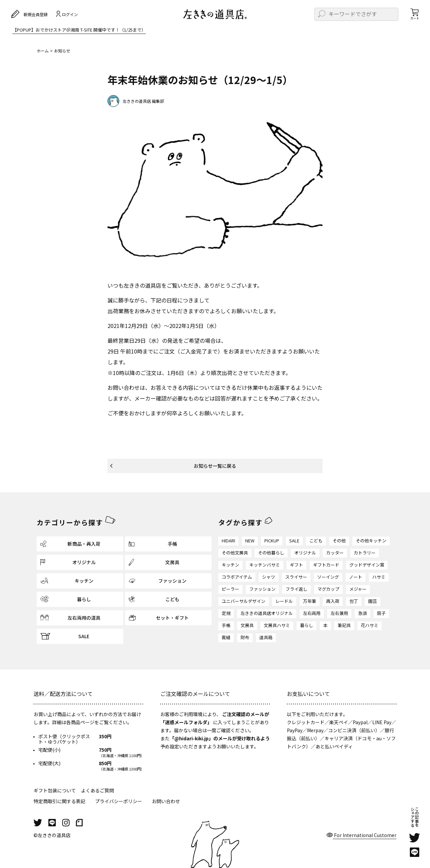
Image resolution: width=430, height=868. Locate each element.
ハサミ (379, 577)
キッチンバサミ (265, 565)
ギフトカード (326, 565)
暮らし (307, 625)
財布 (245, 637)
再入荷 (333, 601)
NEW (250, 541)
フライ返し (296, 589)
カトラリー (365, 553)
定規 (226, 613)
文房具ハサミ (277, 625)
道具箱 (266, 637)
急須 (362, 613)
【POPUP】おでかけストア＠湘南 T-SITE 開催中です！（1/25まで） (79, 30)
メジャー (358, 589)
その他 (339, 541)
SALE (294, 541)
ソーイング (328, 577)
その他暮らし (271, 553)
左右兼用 (339, 613)
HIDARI (228, 541)
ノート (356, 577)
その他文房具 (235, 553)
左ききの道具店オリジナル (267, 613)
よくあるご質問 (97, 790)
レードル (284, 601)
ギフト (296, 565)
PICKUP (272, 541)
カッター (335, 553)
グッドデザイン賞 (367, 565)
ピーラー (230, 589)
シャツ (269, 577)
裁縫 (226, 637)
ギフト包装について (55, 790)
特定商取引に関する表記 (59, 801)
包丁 (354, 601)
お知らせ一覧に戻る (215, 466)
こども (316, 541)
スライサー (296, 577)
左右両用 (312, 613)
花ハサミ (370, 625)
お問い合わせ (166, 801)
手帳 (226, 625)
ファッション (262, 589)
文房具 (247, 625)
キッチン (230, 565)
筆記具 (344, 625)
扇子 (381, 613)
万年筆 (310, 601)
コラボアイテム (237, 577)
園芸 (373, 601)
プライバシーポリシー (119, 801)
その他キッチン (371, 541)
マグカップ (328, 589)
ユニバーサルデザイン (244, 601)
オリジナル (305, 553)
